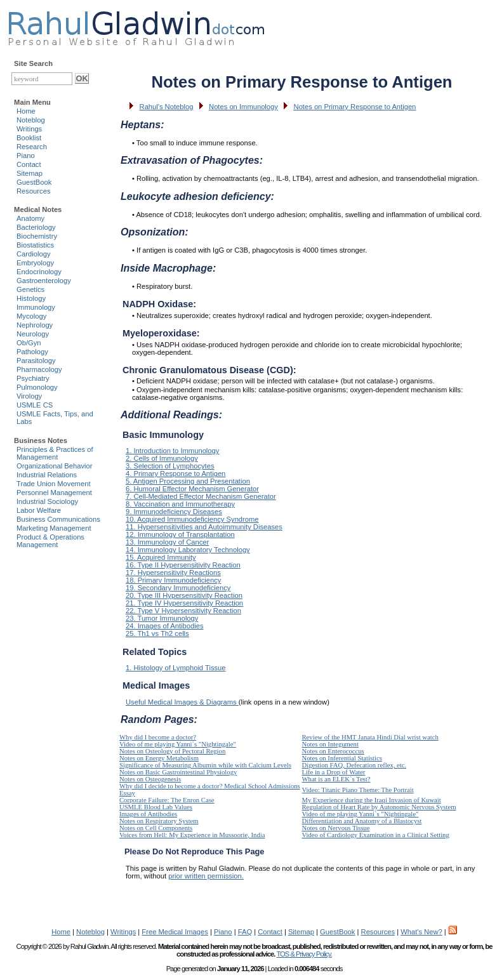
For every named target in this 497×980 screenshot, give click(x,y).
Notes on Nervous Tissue (336, 828)
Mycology (31, 316)
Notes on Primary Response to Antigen (355, 107)
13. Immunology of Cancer (167, 542)
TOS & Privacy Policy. (304, 954)
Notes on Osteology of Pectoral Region (172, 751)
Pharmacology (39, 369)
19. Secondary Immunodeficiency (178, 588)
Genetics (30, 289)
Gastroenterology (44, 281)
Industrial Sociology (47, 501)
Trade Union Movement (54, 484)
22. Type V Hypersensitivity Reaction (183, 611)
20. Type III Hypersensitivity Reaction (184, 595)
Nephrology (35, 325)
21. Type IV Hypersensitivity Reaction (184, 603)
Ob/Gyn (29, 343)
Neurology (33, 334)
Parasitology (36, 361)
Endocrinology (39, 272)
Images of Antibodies (148, 814)
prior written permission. (206, 876)
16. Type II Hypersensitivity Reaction (183, 565)
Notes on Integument (330, 744)
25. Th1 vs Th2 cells (157, 633)
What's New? (421, 932)
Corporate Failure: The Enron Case (167, 800)
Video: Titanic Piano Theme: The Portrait (358, 790)
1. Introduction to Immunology (172, 451)
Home (26, 111)
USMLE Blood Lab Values (156, 807)
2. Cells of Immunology (162, 458)
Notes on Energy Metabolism (159, 758)
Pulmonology (37, 387)
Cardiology (33, 254)
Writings (29, 129)
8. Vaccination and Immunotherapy (180, 504)
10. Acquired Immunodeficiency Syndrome (192, 519)
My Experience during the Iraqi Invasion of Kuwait (372, 800)
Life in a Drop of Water (334, 772)
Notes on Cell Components (156, 828)
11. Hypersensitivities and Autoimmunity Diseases (204, 527)
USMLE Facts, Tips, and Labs (55, 418)
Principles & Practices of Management (55, 453)
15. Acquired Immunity (161, 557)
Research (32, 147)
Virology (29, 396)
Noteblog (31, 120)
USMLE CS (35, 405)
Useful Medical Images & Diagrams (182, 702)
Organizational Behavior (54, 466)
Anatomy (30, 218)
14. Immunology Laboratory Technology (188, 550)
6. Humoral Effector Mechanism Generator (192, 489)
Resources (33, 191)
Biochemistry (37, 236)
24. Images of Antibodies (165, 626)
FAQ (245, 932)
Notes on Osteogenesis (150, 779)
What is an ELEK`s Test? (336, 779)
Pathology (32, 352)
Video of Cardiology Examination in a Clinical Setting (376, 835)
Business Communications (58, 519)
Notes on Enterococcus (333, 751)
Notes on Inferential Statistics (342, 758)
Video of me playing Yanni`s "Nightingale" (178, 744)
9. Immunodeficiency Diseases (174, 512)
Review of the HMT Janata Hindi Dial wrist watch (370, 737)
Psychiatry (33, 378)
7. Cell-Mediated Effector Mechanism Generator (201, 496)
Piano (26, 156)
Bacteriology (36, 227)
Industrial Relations (47, 475)
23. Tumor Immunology (162, 618)
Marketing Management (54, 528)
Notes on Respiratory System (159, 821)
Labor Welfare (39, 510)
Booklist (29, 138)
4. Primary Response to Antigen (176, 473)
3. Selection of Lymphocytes (170, 466)
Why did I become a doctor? (158, 737)
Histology (31, 298)
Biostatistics (35, 245)
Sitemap (30, 173)
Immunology (36, 307)
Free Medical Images (175, 932)
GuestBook (34, 182)
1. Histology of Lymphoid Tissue (176, 668)
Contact (29, 164)
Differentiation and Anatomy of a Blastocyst (362, 821)
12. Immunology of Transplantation (180, 534)
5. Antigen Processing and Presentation (188, 481)
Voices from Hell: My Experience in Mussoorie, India (192, 835)
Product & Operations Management (50, 541)
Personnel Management (54, 493)
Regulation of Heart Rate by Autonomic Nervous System (379, 807)
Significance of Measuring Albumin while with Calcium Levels (205, 765)
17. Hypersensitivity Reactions (173, 573)
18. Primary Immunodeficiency (173, 580)
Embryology (35, 263)
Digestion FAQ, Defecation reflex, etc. (355, 765)
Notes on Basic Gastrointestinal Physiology (178, 772)
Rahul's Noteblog (167, 107)
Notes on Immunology (243, 107)
